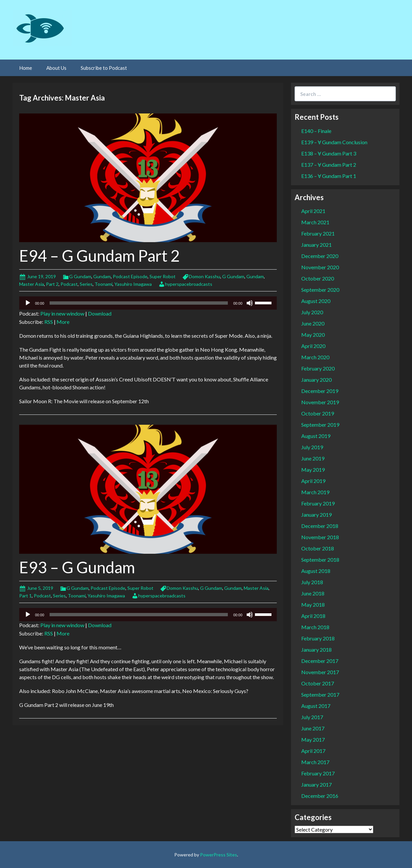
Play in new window (62, 313)
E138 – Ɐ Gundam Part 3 (329, 153)
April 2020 (313, 346)
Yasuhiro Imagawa (133, 284)
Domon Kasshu (205, 276)
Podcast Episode (130, 276)
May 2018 (313, 605)
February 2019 (318, 503)
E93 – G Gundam (77, 567)
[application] (148, 303)
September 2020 (320, 290)
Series (86, 284)
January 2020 (316, 380)
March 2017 (315, 762)
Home (26, 68)
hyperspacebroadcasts (189, 284)
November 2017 (320, 672)
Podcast (69, 284)
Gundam (102, 276)
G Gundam (80, 276)
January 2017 (316, 784)
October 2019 (318, 413)
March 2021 (315, 222)
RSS (49, 322)
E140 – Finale (316, 131)
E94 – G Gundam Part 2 (100, 256)
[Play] (28, 303)
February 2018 (318, 638)
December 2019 (320, 391)
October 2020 (318, 278)
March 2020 (315, 357)
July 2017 (312, 717)
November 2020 (320, 267)
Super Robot (163, 276)
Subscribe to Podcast (104, 68)
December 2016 (320, 796)
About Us (56, 68)
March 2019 (315, 492)
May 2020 (313, 335)
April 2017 (313, 751)
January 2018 (316, 650)
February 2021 (318, 233)
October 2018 (318, 548)
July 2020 (312, 312)
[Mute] (250, 303)
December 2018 (320, 526)
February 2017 (318, 773)
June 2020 (313, 323)
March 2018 (315, 627)
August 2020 (316, 301)
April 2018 (313, 616)
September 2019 (320, 425)
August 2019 (316, 436)
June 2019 (313, 458)
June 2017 (313, 728)
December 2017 (320, 661)
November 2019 (320, 402)
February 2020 (318, 368)
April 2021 (313, 211)
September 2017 (320, 694)
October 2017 (318, 683)
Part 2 (52, 284)
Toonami (103, 284)
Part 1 (25, 596)
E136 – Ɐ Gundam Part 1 (329, 176)
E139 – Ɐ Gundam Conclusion (334, 142)
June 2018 (313, 593)
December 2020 (320, 256)
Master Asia (32, 284)
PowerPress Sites (219, 855)
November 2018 (320, 537)
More (63, 322)
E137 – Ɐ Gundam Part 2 (329, 165)
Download (100, 313)
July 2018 (312, 582)
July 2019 (312, 447)
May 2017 (313, 739)
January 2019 (316, 515)
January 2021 (316, 245)
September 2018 (320, 560)
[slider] (139, 303)
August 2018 (316, 571)
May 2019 (313, 470)
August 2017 (316, 706)
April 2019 (313, 481)
